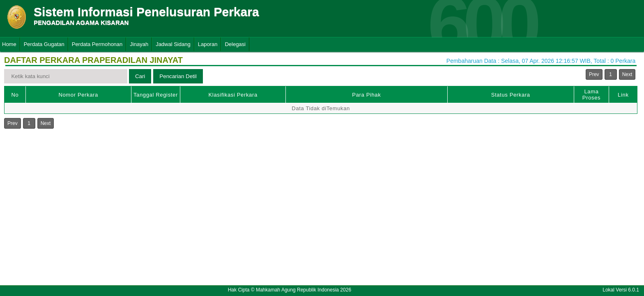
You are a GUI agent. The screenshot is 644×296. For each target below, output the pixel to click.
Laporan (208, 44)
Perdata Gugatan (44, 44)
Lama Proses (591, 95)
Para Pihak (366, 95)
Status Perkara (511, 95)
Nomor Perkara (78, 95)
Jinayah (139, 44)
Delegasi (235, 44)
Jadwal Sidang (173, 44)
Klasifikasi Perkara (233, 95)
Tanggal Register (156, 95)
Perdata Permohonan (97, 44)
